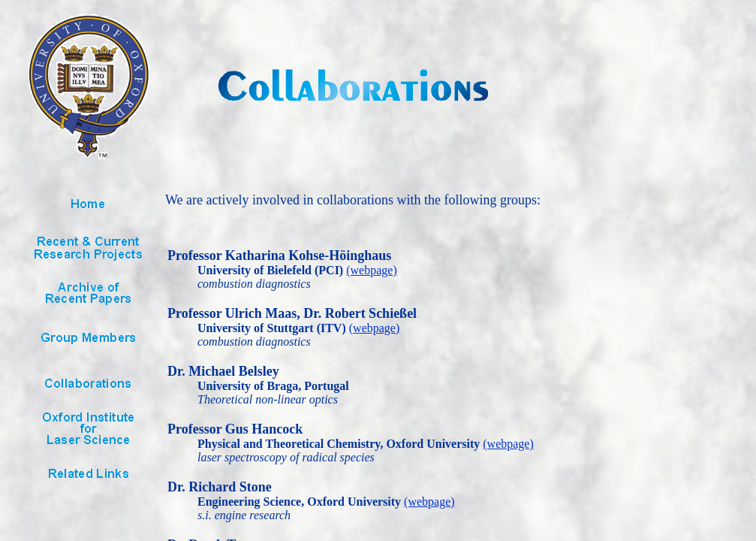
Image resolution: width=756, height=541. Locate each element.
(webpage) (372, 270)
